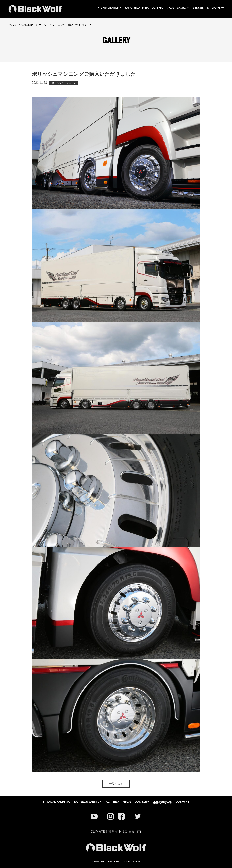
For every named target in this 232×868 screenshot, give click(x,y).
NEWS (170, 8)
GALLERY (158, 8)
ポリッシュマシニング (64, 83)
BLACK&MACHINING (110, 8)
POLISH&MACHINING (137, 8)
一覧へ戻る (116, 784)
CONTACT (218, 8)
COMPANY (183, 8)
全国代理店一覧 (201, 8)
